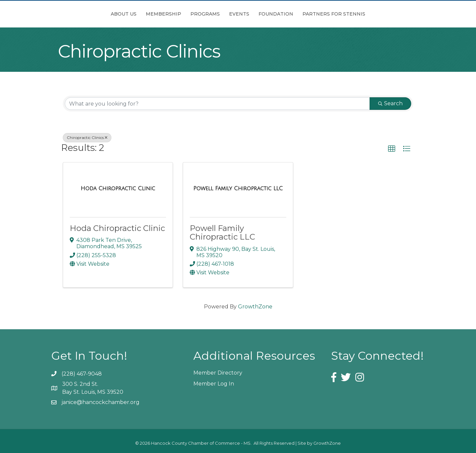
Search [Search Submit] (390, 103)
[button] (392, 149)
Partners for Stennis (371, 14)
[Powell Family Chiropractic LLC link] (238, 189)
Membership (126, 14)
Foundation (313, 14)
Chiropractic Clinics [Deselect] (87, 137)
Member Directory (218, 373)
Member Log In (214, 384)
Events (276, 14)
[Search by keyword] (217, 104)
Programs (168, 14)
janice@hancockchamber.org (100, 402)
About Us (87, 14)
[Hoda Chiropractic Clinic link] (118, 189)
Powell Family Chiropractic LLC (222, 232)
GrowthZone (255, 307)
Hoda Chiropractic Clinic (117, 228)
